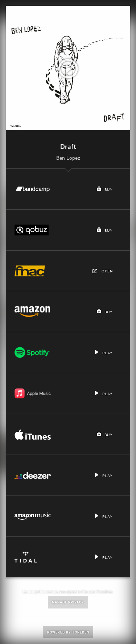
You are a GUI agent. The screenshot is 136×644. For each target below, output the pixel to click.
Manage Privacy (68, 602)
